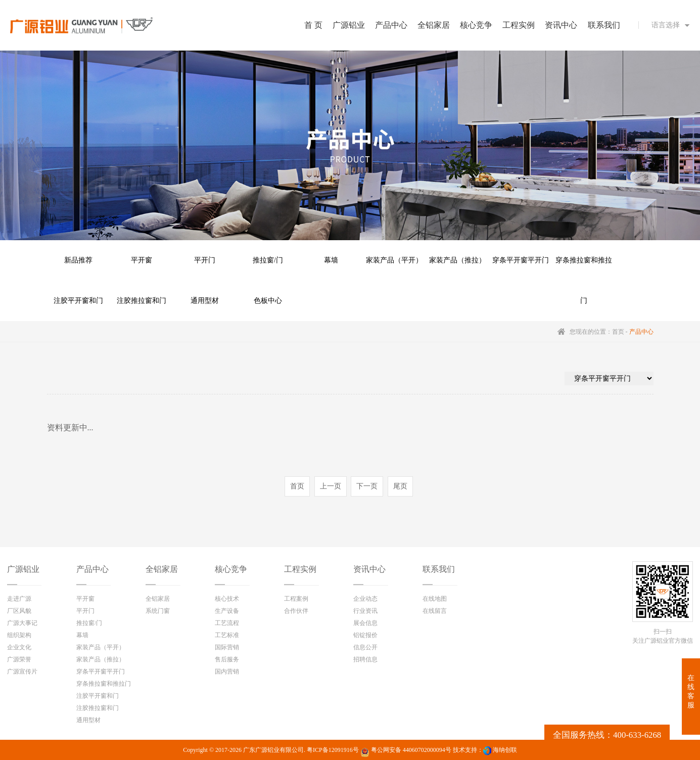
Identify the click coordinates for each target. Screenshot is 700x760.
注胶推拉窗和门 (142, 301)
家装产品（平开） (394, 260)
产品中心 (92, 569)
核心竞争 (231, 569)
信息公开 (365, 647)
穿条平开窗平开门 (521, 260)
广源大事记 (22, 623)
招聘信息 (365, 659)
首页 (618, 332)
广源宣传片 (22, 672)
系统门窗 (158, 611)
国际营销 (227, 647)
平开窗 (142, 260)
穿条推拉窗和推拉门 (584, 269)
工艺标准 (227, 635)
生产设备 (227, 611)
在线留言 (435, 611)
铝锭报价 (365, 635)
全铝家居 (162, 569)
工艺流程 (227, 623)
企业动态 (365, 599)
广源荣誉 (19, 659)
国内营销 (227, 672)
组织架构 (19, 635)
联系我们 (439, 569)
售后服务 (227, 659)
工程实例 (300, 569)
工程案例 (296, 599)
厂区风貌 (19, 611)
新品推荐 (78, 260)
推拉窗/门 (268, 260)
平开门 (205, 260)
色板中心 (268, 301)
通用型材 (205, 301)
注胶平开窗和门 (78, 301)
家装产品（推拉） (457, 260)
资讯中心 (369, 569)
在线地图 (435, 599)
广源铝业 (23, 569)
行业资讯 (365, 611)
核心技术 (227, 599)
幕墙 (331, 260)
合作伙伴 (296, 611)
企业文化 (19, 647)
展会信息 (365, 623)
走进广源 (19, 599)
